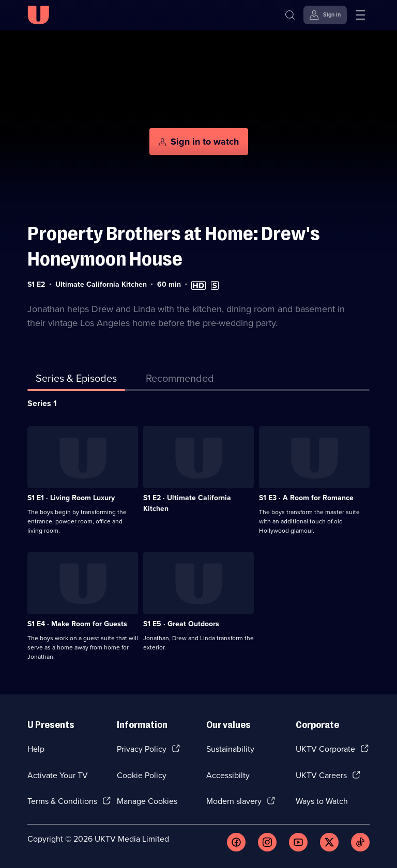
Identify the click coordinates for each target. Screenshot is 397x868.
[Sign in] (325, 15)
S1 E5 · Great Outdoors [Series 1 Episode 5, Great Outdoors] (181, 624)
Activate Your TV (58, 775)
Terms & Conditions (62, 801)
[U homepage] (38, 15)
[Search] (290, 15)
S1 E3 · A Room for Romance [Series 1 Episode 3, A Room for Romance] (306, 498)
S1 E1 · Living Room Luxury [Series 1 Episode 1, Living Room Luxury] (71, 498)
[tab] (180, 380)
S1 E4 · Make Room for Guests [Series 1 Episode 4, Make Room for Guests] (77, 624)
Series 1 (42, 403)
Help (36, 749)
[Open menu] (360, 15)
